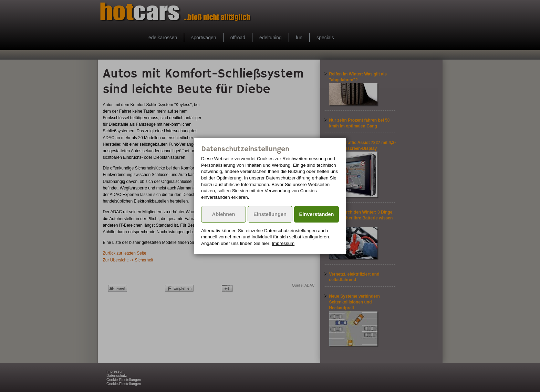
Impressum (283, 243)
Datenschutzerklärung (288, 178)
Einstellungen (270, 214)
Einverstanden (317, 214)
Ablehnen (224, 214)
